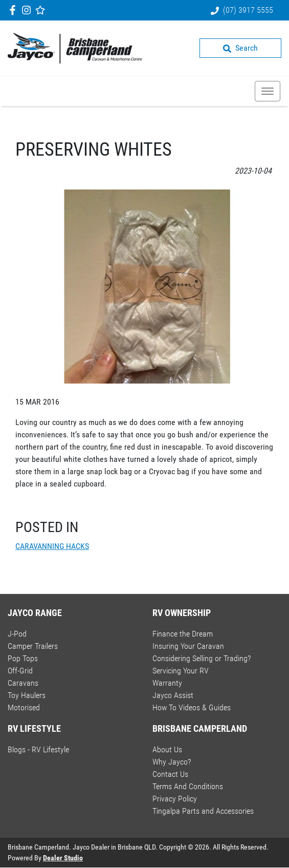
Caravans (23, 683)
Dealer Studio (63, 858)
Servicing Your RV (181, 671)
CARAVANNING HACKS (52, 546)
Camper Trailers (33, 646)
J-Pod (17, 634)
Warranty (167, 683)
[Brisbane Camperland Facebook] (15, 10)
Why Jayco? (172, 762)
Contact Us (170, 774)
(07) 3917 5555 (248, 10)
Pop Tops (23, 658)
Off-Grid (20, 671)
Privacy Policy (175, 799)
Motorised (24, 707)
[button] (268, 91)
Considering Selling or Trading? (202, 658)
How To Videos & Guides (192, 707)
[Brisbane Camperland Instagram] (28, 10)
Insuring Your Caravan (188, 646)
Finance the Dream (183, 634)
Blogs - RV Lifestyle (38, 749)
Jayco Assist (173, 695)
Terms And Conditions (188, 786)
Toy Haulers (27, 695)
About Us (167, 749)
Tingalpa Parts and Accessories (203, 811)
